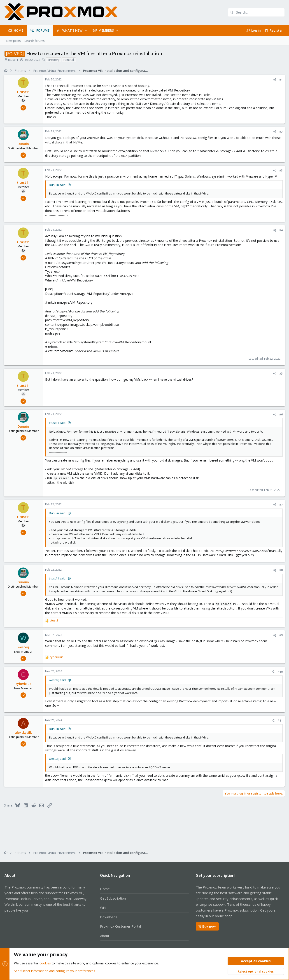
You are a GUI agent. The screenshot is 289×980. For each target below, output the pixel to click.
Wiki (103, 907)
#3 (281, 170)
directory (54, 60)
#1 (281, 80)
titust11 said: (58, 423)
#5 (281, 373)
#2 (281, 132)
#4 (281, 230)
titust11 (13, 60)
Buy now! (207, 926)
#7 (281, 505)
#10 (280, 672)
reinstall (69, 60)
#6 (281, 414)
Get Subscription (113, 898)
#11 (280, 720)
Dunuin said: (58, 185)
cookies (45, 963)
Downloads (109, 917)
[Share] (274, 80)
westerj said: (58, 680)
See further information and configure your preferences (55, 971)
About (105, 936)
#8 (281, 570)
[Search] (256, 12)
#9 (281, 635)
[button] (86, 30)
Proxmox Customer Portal (120, 926)
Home (105, 889)
